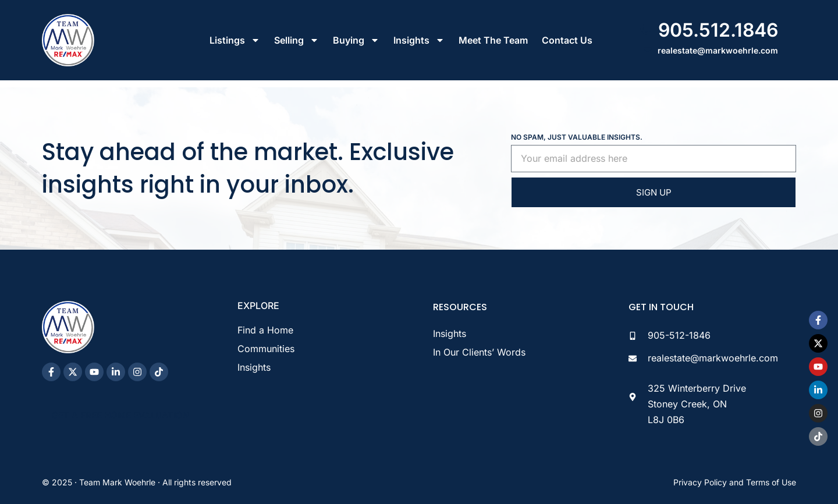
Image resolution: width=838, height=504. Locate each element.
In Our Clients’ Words (479, 352)
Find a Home (265, 330)
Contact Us (567, 40)
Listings (235, 40)
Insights (419, 40)
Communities (266, 349)
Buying (356, 40)
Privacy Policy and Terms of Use (735, 482)
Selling (297, 40)
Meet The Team (493, 40)
